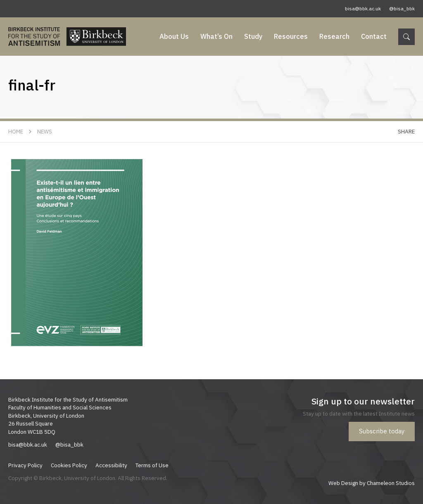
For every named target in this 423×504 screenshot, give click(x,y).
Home (16, 131)
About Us (174, 36)
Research (334, 36)
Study (253, 36)
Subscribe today (382, 431)
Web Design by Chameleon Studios (372, 483)
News (45, 131)
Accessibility (111, 465)
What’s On (216, 36)
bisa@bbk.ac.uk (363, 8)
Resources (291, 36)
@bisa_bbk (402, 8)
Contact (374, 36)
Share (406, 131)
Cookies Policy (69, 465)
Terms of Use (152, 465)
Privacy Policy (25, 465)
